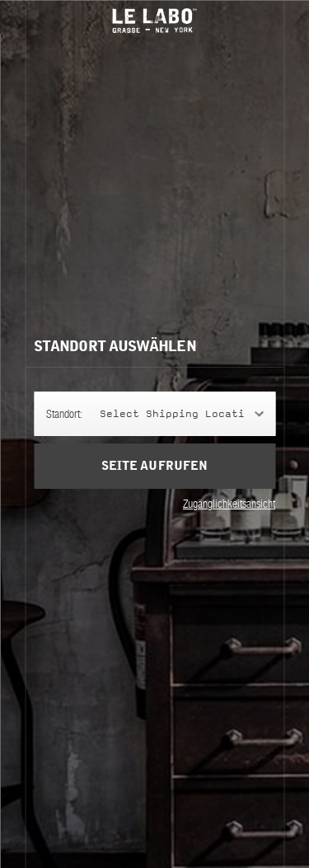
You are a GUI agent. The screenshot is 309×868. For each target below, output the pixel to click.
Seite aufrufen (154, 466)
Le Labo (155, 21)
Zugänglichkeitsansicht (229, 504)
